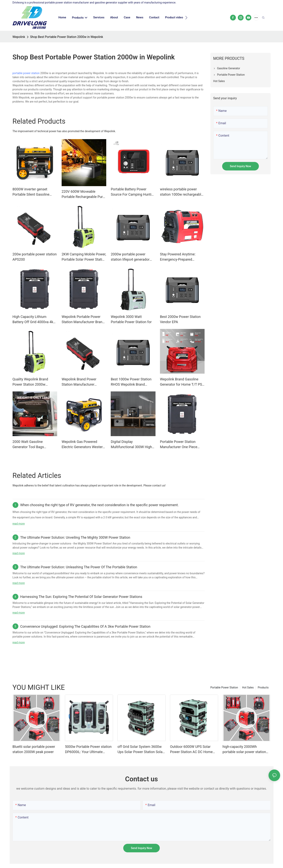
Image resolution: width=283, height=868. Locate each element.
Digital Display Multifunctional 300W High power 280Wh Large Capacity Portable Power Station (131, 445)
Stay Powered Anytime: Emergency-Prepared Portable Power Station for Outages (180, 257)
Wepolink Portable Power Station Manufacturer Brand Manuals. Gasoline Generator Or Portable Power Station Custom (84, 320)
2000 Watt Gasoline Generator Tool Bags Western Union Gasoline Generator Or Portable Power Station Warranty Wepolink (35, 445)
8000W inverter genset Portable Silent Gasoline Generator (31, 192)
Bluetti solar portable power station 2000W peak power (34, 749)
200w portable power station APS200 (35, 257)
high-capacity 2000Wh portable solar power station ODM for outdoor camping (244, 749)
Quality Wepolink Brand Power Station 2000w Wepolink (30, 382)
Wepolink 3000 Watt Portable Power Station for (131, 319)
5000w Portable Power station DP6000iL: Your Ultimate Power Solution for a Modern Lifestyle (88, 749)
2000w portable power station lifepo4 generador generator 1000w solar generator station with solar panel (132, 257)
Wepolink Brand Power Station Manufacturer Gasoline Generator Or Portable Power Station (79, 382)
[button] (186, 18)
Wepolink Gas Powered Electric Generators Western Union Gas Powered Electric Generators (83, 445)
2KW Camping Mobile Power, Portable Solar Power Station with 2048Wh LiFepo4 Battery (84, 257)
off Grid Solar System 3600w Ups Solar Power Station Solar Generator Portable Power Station (141, 749)
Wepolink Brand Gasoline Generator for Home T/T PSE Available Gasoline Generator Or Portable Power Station (182, 382)
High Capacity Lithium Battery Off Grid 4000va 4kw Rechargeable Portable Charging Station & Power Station (34, 320)
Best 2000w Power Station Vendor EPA (180, 319)
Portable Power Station (224, 687)
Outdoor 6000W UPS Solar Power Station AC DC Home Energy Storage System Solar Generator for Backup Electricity (192, 749)
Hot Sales (248, 687)
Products (263, 687)
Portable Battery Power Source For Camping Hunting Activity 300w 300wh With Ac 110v (133, 192)
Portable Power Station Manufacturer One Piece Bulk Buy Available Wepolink (181, 445)
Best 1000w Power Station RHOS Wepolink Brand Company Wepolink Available (133, 382)
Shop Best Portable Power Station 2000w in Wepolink (67, 37)
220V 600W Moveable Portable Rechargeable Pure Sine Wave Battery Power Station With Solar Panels (83, 194)
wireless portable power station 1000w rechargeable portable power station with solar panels (181, 192)
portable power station (26, 73)
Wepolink (19, 37)
